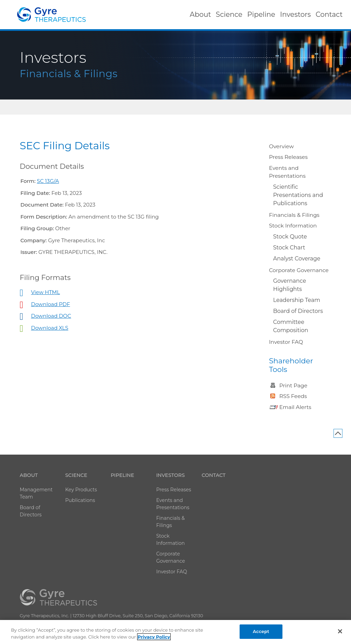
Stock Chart (289, 248)
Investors (171, 475)
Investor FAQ (286, 342)
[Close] (340, 631)
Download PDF (51, 304)
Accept (261, 631)
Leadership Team (297, 300)
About (29, 475)
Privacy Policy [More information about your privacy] (154, 637)
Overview (281, 146)
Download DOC (51, 316)
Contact (214, 475)
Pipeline (122, 475)
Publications (80, 500)
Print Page (293, 385)
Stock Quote (290, 237)
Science (76, 475)
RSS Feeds (293, 396)
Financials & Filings (294, 215)
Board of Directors (298, 311)
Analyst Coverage (297, 259)
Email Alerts (295, 407)
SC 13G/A (48, 181)
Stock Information (293, 226)
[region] (175, 632)
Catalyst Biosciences (51, 15)
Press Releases (288, 157)
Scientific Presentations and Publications (298, 195)
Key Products (81, 490)
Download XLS (50, 328)
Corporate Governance (299, 270)
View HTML (46, 292)
